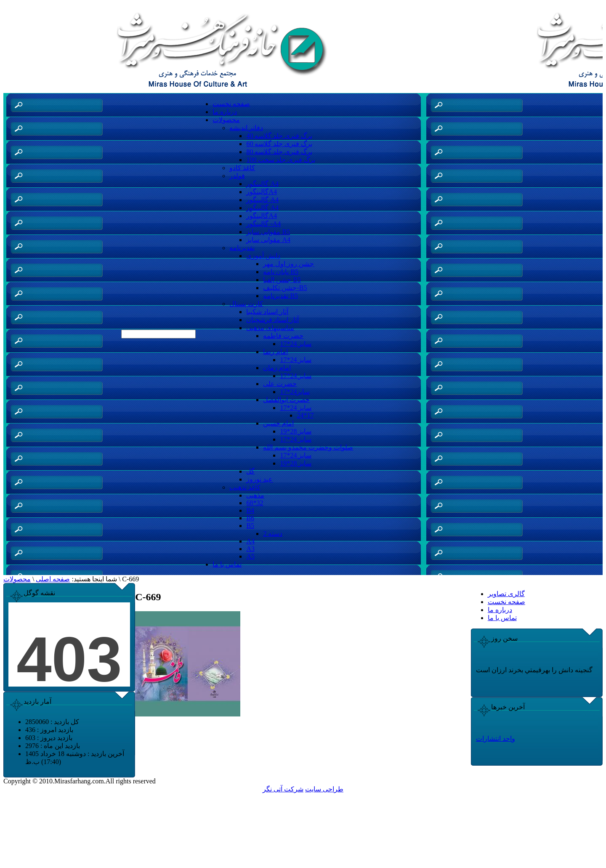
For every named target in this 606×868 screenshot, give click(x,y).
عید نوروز (259, 479)
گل (250, 471)
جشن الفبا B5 (282, 280)
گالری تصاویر (506, 594)
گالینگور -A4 (263, 224)
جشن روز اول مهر (288, 264)
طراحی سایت (324, 789)
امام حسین (278, 423)
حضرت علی (280, 384)
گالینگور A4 (262, 184)
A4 (250, 541)
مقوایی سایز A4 (268, 240)
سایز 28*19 (296, 431)
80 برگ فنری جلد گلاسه (279, 152)
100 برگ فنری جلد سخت (281, 160)
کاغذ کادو (242, 168)
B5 (250, 526)
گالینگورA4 (262, 192)
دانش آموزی (263, 256)
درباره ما (225, 112)
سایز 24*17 (296, 344)
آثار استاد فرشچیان (272, 320)
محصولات (226, 120)
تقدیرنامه (242, 248)
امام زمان (277, 368)
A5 (250, 556)
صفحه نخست (231, 104)
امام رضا (275, 352)
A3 (250, 549)
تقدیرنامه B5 (280, 296)
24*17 (305, 415)
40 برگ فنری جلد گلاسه (279, 136)
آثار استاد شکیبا (267, 312)
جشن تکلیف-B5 (285, 288)
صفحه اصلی (53, 579)
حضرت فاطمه (283, 336)
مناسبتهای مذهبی (270, 328)
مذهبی (255, 495)
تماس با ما (227, 564)
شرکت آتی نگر (283, 789)
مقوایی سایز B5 (268, 232)
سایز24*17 (295, 392)
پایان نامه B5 (281, 272)
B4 (250, 510)
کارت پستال (246, 304)
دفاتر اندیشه (246, 128)
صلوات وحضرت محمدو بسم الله (308, 447)
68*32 (255, 503)
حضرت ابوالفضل (286, 400)
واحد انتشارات (496, 739)
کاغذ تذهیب (245, 487)
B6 (250, 518)
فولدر (237, 176)
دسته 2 (273, 534)
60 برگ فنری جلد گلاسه (279, 144)
